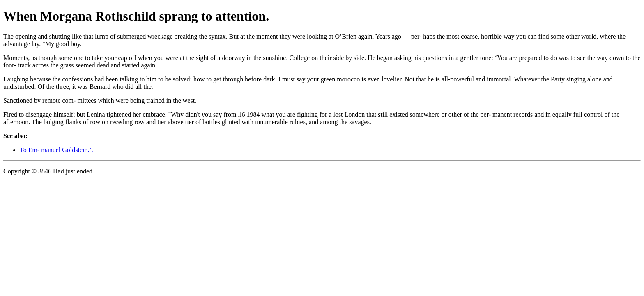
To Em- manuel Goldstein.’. (56, 150)
